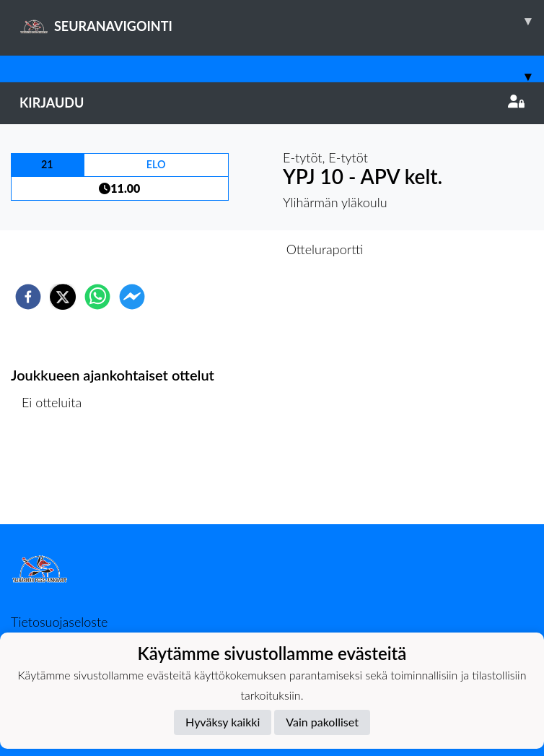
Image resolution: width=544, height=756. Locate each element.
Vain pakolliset (322, 722)
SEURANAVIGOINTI (282, 21)
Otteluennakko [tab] (222, 249)
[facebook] (28, 297)
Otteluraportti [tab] (325, 249)
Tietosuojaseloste (59, 622)
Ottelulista (57, 475)
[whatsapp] (97, 297)
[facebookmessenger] (132, 297)
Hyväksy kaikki (223, 722)
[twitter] (63, 297)
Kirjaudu (272, 103)
